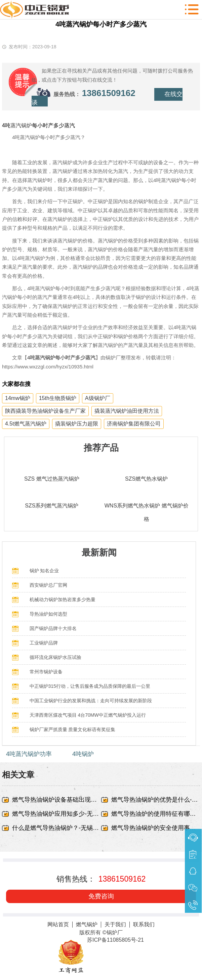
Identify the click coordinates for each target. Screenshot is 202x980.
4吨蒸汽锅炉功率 (29, 754)
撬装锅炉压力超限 (77, 424)
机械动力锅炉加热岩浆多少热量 (63, 599)
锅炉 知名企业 (44, 571)
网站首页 (58, 924)
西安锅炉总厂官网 (48, 585)
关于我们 (115, 924)
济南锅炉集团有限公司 (134, 424)
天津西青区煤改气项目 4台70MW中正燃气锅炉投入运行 (88, 715)
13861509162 (109, 93)
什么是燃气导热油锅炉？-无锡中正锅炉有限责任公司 (56, 828)
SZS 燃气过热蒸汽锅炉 (52, 479)
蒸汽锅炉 (21, 125)
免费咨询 (101, 896)
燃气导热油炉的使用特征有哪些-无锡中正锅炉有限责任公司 (156, 814)
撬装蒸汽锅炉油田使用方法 (127, 411)
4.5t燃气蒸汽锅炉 (26, 424)
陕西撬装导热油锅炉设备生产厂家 (45, 411)
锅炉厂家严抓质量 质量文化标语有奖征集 (73, 729)
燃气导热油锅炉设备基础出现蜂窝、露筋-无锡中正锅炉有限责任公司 (56, 800)
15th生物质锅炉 (58, 398)
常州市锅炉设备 (46, 672)
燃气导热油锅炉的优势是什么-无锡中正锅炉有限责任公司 (156, 800)
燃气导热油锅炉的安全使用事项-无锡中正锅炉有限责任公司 (156, 828)
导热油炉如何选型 (48, 614)
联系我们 (144, 924)
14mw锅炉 (18, 398)
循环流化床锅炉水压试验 (55, 657)
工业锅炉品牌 (44, 643)
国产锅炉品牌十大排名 (53, 628)
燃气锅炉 (87, 924)
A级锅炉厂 (98, 398)
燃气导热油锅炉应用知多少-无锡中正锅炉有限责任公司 (56, 814)
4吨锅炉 (83, 754)
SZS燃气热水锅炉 (146, 479)
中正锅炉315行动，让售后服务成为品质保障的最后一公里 (90, 686)
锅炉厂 (115, 932)
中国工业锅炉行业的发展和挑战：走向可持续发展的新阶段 (91, 701)
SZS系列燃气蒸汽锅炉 (52, 506)
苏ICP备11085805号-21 (115, 940)
